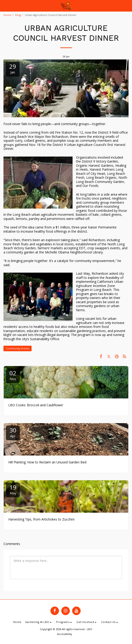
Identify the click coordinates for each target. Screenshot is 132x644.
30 (13, 432)
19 (13, 489)
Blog (18, 15)
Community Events (18, 348)
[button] (5, 5)
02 (13, 375)
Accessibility (65, 634)
